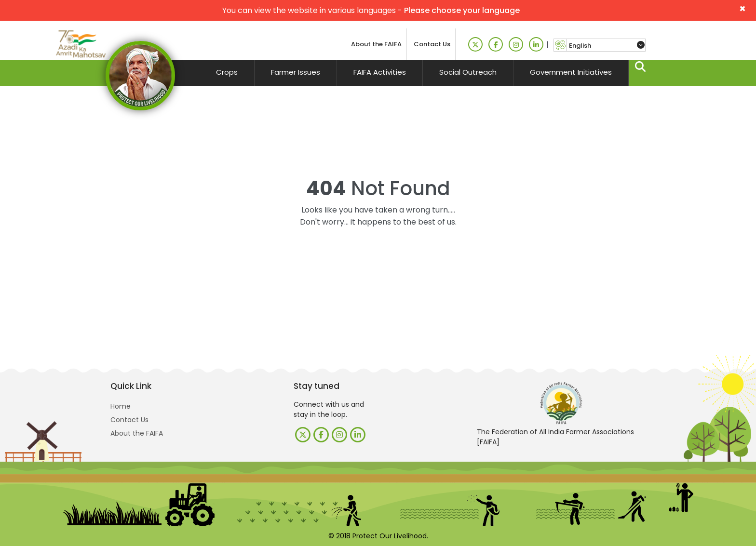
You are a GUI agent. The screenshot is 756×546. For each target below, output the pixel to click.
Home (121, 406)
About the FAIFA (376, 44)
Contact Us (432, 44)
